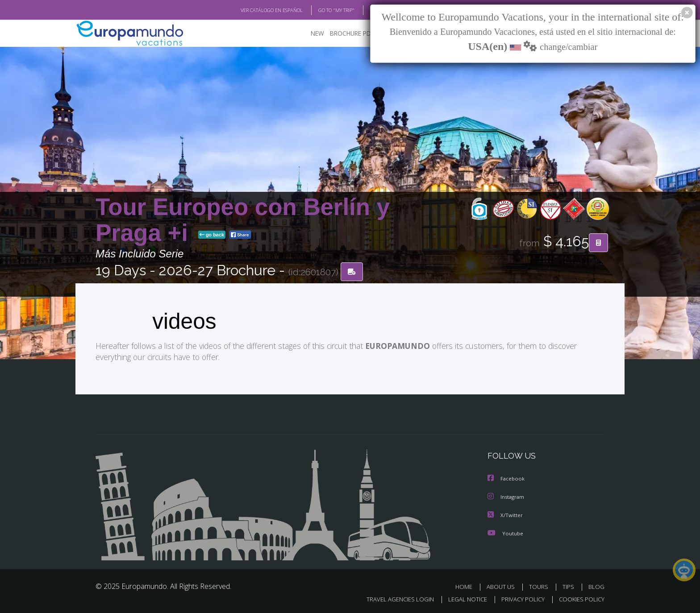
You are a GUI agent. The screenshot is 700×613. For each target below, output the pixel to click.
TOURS (540, 586)
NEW (308, 34)
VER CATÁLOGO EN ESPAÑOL (251, 10)
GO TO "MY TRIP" (322, 10)
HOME (467, 586)
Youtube (505, 532)
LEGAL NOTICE (462, 598)
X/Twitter (505, 514)
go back (212, 236)
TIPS (569, 586)
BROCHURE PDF (346, 34)
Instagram (507, 496)
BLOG (365, 10)
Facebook (507, 478)
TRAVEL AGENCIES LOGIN (392, 598)
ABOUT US (503, 586)
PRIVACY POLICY (519, 598)
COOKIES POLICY (580, 598)
